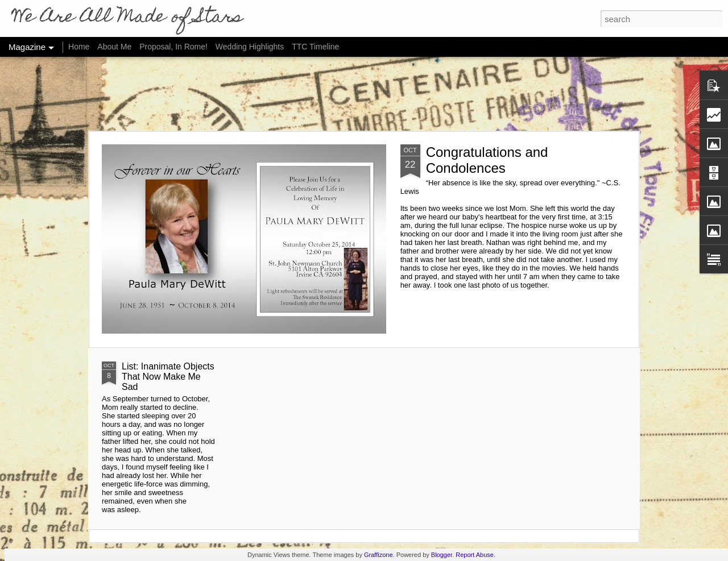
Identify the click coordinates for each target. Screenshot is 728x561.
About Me (114, 47)
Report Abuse (475, 555)
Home (79, 47)
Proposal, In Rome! (173, 47)
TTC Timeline (315, 47)
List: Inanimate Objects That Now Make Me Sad (168, 377)
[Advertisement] (364, 94)
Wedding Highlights (251, 47)
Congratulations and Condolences (487, 160)
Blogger (442, 555)
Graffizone (379, 555)
